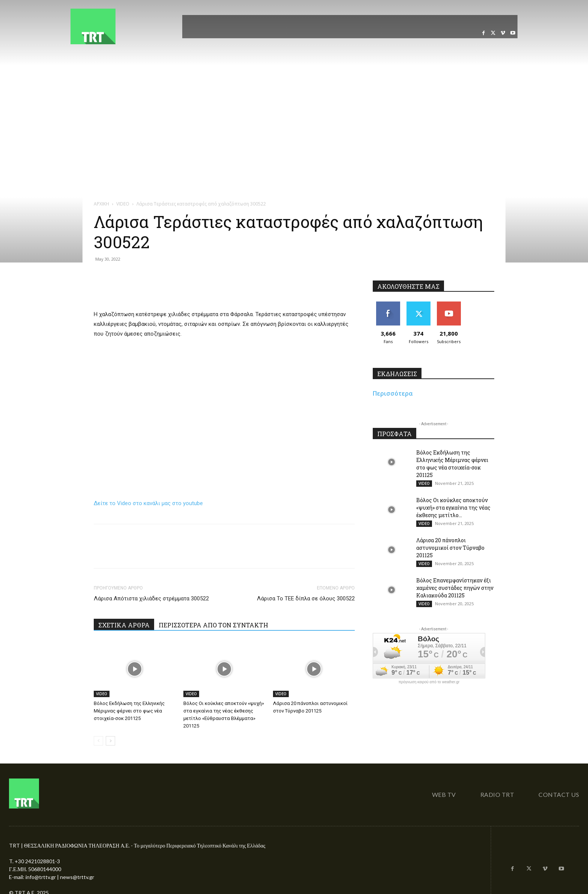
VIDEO (123, 204)
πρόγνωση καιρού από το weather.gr (429, 682)
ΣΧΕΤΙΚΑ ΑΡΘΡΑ (124, 625)
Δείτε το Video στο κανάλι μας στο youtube (148, 503)
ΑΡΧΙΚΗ (101, 204)
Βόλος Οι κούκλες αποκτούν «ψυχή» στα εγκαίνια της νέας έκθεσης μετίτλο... (453, 508)
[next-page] (110, 741)
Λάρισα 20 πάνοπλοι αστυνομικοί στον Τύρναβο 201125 (450, 548)
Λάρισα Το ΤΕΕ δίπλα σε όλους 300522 (306, 598)
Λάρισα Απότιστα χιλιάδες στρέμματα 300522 (151, 598)
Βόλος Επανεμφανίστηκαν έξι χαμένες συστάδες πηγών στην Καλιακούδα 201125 (455, 588)
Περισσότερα (393, 393)
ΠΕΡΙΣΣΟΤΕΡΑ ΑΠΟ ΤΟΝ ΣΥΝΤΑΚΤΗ (213, 625)
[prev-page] (98, 741)
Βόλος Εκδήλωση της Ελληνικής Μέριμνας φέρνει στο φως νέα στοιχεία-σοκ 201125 (129, 711)
